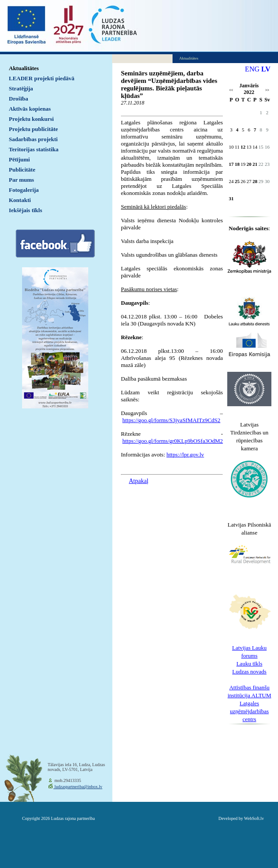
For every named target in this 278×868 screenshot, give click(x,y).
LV (266, 69)
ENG (252, 69)
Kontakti (20, 200)
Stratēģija (21, 88)
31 (231, 198)
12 (243, 147)
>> (267, 90)
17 (231, 164)
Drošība (19, 99)
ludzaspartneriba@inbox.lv (78, 787)
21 (255, 164)
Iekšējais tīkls (25, 210)
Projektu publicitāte (33, 129)
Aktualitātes (24, 68)
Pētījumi (19, 159)
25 (237, 181)
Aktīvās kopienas (30, 109)
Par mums (21, 180)
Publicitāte (22, 170)
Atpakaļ (139, 481)
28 (255, 181)
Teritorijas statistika (34, 149)
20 (249, 164)
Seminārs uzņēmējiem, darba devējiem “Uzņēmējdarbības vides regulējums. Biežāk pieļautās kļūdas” (169, 84)
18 (237, 164)
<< (231, 90)
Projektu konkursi (31, 119)
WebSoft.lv (254, 818)
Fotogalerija (24, 190)
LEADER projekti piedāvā (42, 78)
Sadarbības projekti (33, 139)
